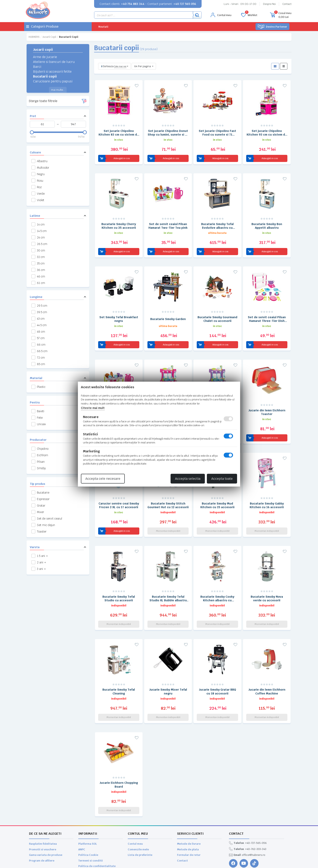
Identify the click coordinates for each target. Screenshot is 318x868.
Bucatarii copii (45, 76)
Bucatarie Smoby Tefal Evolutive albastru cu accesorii (217, 222)
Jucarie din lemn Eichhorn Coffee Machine (267, 666)
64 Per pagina (143, 66)
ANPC (82, 815)
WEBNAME (43, 863)
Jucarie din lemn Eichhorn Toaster (267, 399)
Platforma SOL (88, 810)
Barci (37, 67)
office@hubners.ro (247, 821)
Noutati (103, 27)
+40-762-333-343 (248, 815)
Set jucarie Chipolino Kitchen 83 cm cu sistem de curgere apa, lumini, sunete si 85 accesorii (119, 133)
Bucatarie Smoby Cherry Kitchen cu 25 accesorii (119, 222)
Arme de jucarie (45, 57)
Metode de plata (188, 815)
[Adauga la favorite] (137, 86)
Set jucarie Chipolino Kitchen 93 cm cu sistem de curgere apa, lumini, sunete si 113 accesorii (267, 133)
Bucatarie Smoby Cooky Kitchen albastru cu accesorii (217, 577)
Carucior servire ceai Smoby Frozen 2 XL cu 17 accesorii (119, 488)
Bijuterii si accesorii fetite (52, 72)
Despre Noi (269, 4)
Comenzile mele (138, 815)
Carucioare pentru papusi (53, 81)
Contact (287, 4)
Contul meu (135, 810)
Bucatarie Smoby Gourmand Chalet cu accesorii (217, 311)
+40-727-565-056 (248, 809)
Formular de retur (189, 821)
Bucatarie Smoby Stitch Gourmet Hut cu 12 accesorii (168, 488)
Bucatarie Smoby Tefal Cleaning (119, 666)
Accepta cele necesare (103, 478)
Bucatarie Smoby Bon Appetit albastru (267, 222)
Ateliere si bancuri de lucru (54, 62)
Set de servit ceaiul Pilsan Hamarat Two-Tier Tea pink (168, 222)
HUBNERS (34, 37)
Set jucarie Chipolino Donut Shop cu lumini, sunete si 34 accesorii (168, 133)
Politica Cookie (88, 821)
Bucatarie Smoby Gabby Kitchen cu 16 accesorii (267, 488)
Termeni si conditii (91, 826)
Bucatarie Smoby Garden (168, 311)
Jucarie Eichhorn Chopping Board (119, 755)
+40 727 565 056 (185, 4)
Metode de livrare (189, 810)
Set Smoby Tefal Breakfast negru (119, 311)
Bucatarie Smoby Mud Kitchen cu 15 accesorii (217, 488)
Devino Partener (272, 27)
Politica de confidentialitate (97, 832)
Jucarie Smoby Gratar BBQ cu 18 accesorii (217, 666)
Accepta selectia (188, 478)
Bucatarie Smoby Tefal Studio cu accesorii (119, 577)
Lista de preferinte (140, 821)
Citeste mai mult (93, 408)
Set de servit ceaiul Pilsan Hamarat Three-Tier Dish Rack (267, 311)
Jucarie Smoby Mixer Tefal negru (168, 666)
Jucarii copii (49, 37)
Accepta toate (222, 478)
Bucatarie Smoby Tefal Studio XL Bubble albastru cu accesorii (168, 577)
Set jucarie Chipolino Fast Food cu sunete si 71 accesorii (217, 133)
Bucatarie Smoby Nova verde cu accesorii (267, 577)
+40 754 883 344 (133, 4)
